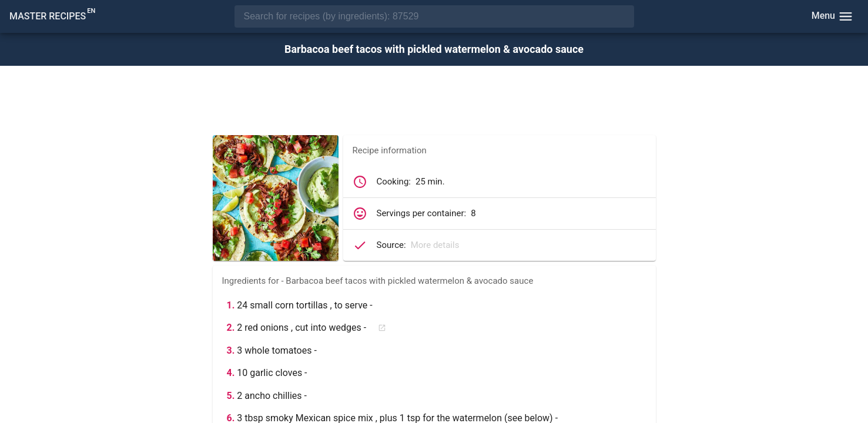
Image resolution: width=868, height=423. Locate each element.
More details (435, 245)
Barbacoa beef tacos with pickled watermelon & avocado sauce (434, 49)
